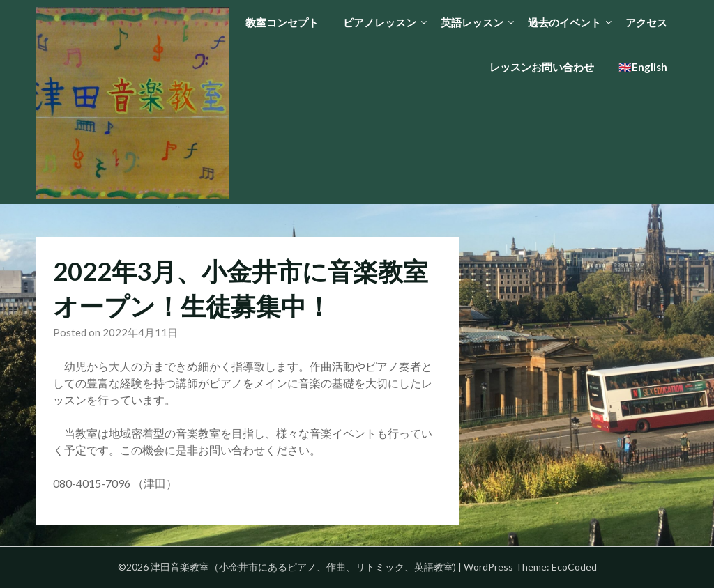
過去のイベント (564, 22)
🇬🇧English (643, 67)
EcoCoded (574, 567)
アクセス (646, 22)
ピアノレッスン (380, 22)
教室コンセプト (282, 22)
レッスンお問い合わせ (542, 67)
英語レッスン (472, 22)
